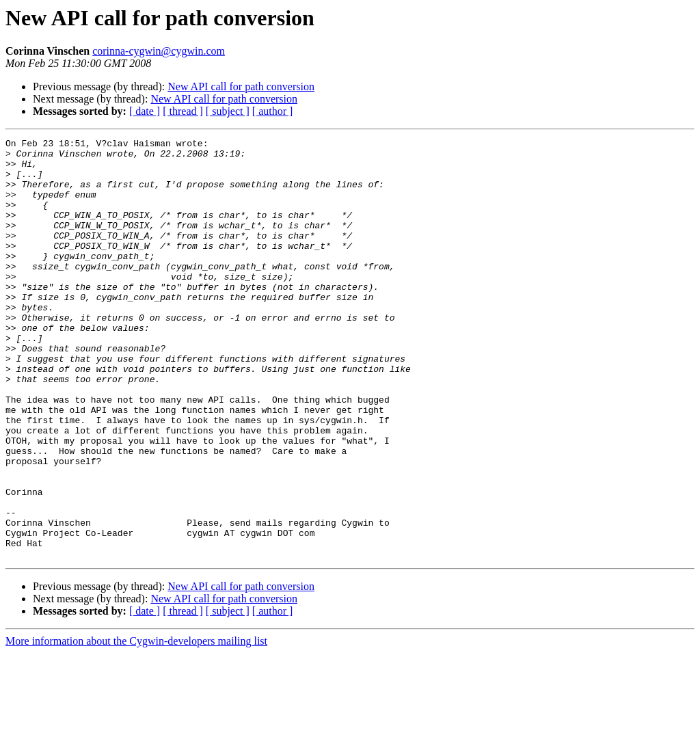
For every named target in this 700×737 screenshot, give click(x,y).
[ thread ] (183, 111)
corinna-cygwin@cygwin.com (159, 51)
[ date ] (145, 111)
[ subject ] (228, 111)
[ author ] (273, 111)
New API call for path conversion (241, 86)
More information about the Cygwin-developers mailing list (136, 725)
